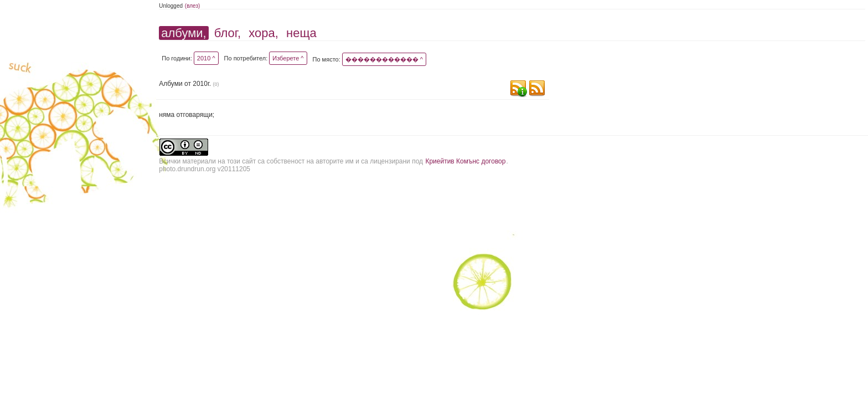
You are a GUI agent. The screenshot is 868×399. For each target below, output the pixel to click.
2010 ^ (206, 58)
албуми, (184, 33)
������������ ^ (384, 59)
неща (301, 33)
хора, (263, 33)
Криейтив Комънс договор (465, 161)
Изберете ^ (288, 58)
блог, (228, 33)
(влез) (193, 6)
